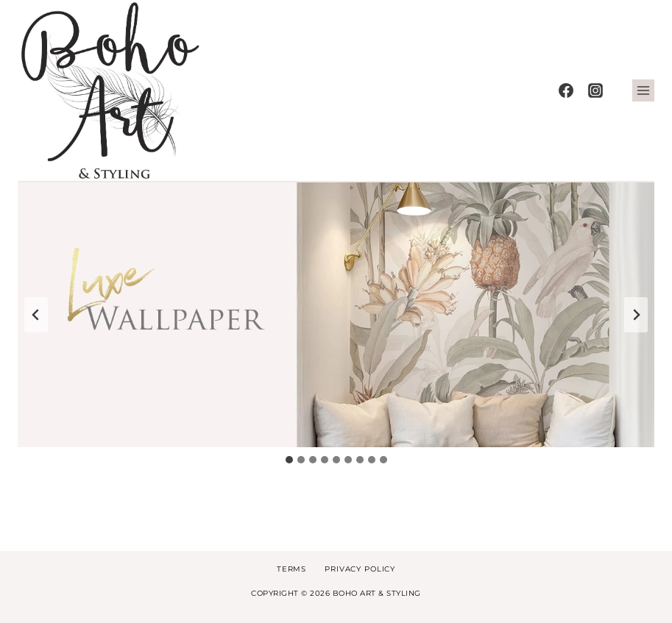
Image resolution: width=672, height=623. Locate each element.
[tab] (289, 460)
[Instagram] (595, 90)
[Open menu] (643, 90)
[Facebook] (566, 90)
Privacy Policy (360, 569)
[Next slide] (636, 315)
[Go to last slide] (36, 315)
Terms (291, 569)
